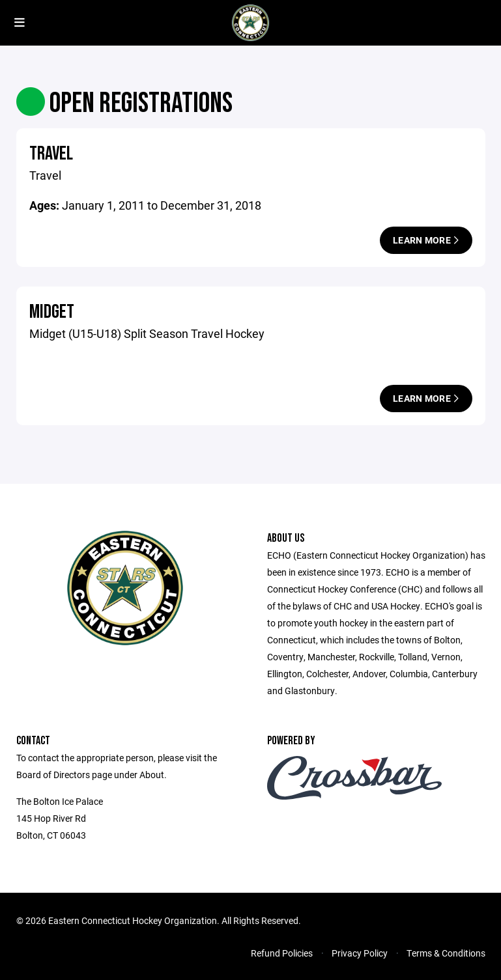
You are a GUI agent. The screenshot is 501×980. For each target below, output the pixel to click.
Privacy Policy (360, 953)
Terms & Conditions (446, 953)
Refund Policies (282, 953)
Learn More (426, 240)
